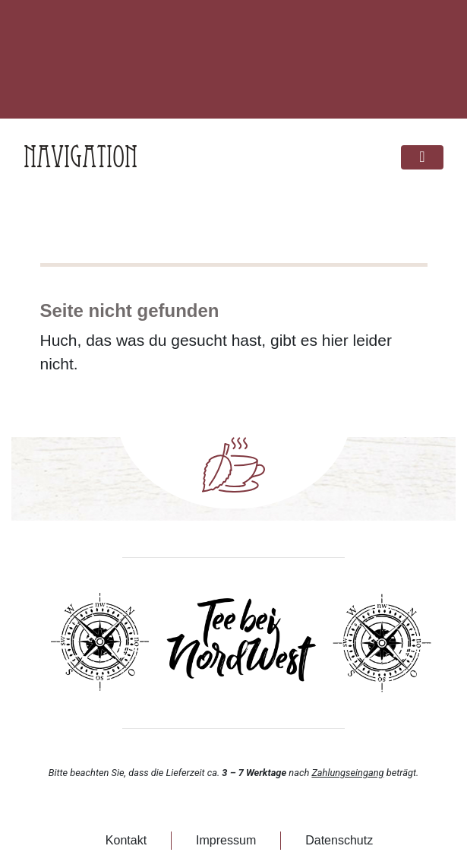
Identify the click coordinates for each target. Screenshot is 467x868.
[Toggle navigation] (422, 158)
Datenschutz (339, 840)
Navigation (80, 157)
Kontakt (126, 840)
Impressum (226, 840)
